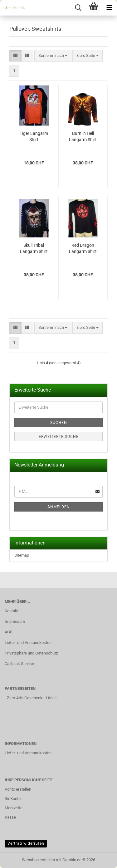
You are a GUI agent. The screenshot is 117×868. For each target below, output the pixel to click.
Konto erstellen (18, 789)
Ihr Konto (13, 799)
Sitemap (22, 555)
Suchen (59, 423)
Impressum (15, 621)
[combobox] (53, 56)
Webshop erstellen (38, 860)
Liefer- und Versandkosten (28, 643)
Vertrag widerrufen (26, 843)
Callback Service (19, 664)
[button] (15, 56)
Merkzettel (14, 808)
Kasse (10, 817)
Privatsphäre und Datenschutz (31, 653)
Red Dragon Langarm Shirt (83, 248)
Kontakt (12, 611)
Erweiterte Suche (59, 437)
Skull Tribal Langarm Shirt (34, 248)
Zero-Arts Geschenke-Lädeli (32, 698)
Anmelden (59, 507)
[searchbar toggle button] (78, 8)
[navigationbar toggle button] (109, 8)
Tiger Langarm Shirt (34, 136)
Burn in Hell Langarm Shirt (83, 136)
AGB (9, 632)
